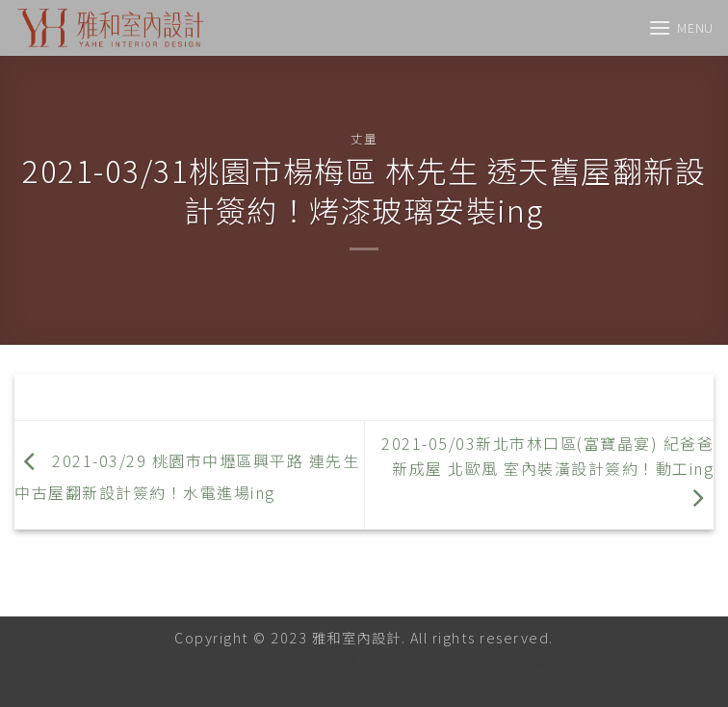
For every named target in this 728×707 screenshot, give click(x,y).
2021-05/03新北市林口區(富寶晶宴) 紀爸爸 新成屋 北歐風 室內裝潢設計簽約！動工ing (547, 470)
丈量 (364, 138)
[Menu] (681, 27)
